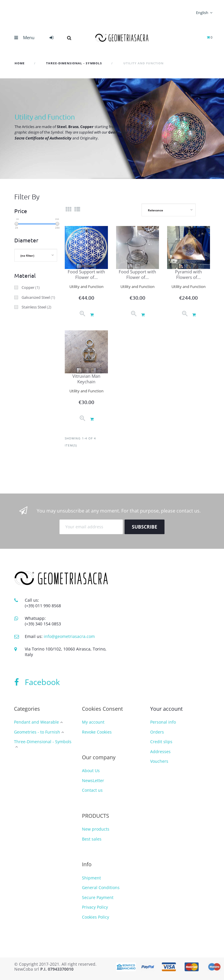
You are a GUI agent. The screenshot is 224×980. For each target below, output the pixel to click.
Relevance (155, 210)
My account (93, 722)
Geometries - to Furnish (37, 732)
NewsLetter (93, 780)
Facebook (37, 682)
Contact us (92, 790)
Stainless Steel (36, 307)
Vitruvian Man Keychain (86, 379)
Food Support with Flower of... (86, 274)
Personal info (163, 722)
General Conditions (101, 887)
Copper (31, 287)
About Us (91, 771)
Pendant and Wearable (36, 722)
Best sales (92, 839)
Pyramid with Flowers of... (188, 274)
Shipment (91, 878)
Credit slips (161, 742)
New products (96, 829)
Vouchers (159, 761)
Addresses (160, 752)
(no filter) (27, 256)
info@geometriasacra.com (69, 636)
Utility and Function (86, 287)
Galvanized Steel (38, 297)
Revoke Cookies (97, 732)
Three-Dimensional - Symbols (43, 742)
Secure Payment (98, 897)
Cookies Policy (96, 917)
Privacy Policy (95, 907)
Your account (166, 709)
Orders (157, 732)
